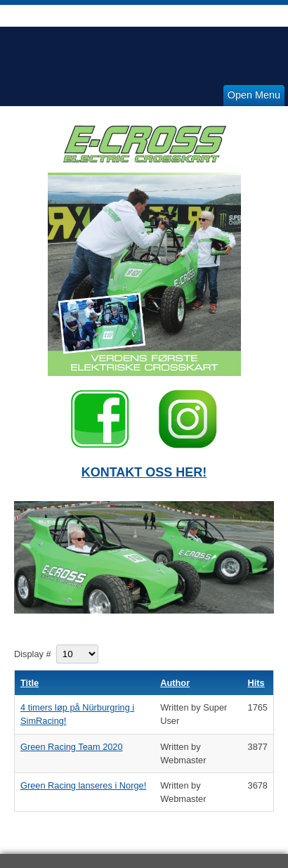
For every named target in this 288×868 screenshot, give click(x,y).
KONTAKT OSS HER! (144, 472)
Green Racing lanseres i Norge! (83, 785)
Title (30, 683)
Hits (256, 683)
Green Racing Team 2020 (72, 747)
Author (175, 683)
